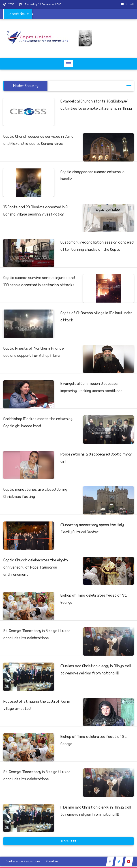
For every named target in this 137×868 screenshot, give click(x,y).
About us (52, 861)
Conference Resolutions (23, 861)
